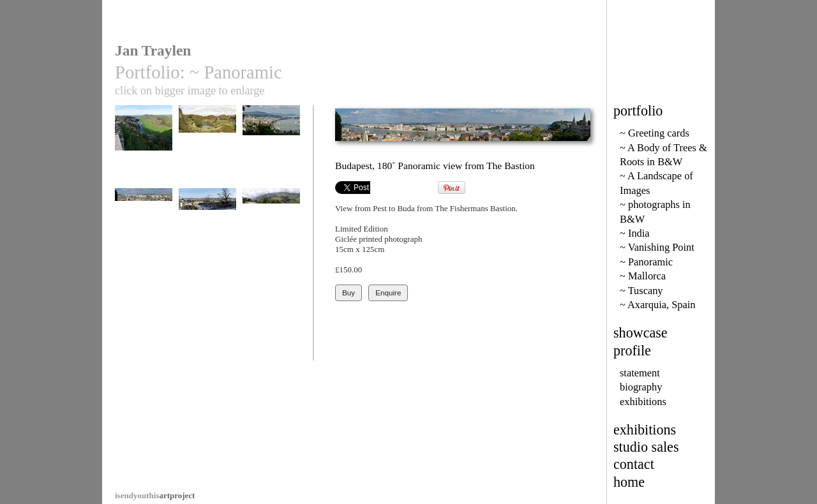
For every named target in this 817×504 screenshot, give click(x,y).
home (629, 482)
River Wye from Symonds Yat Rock (144, 154)
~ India (635, 233)
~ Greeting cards (655, 133)
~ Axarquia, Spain (657, 305)
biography (641, 387)
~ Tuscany (641, 291)
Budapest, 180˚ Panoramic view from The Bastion (144, 242)
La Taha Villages (271, 233)
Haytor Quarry (207, 150)
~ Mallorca (643, 276)
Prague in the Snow (207, 237)
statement (640, 373)
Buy (349, 293)
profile (632, 351)
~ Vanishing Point (657, 247)
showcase (641, 333)
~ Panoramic (646, 262)
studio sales (646, 447)
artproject (155, 495)
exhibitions (643, 402)
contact (634, 464)
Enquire (388, 293)
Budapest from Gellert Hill (271, 154)
